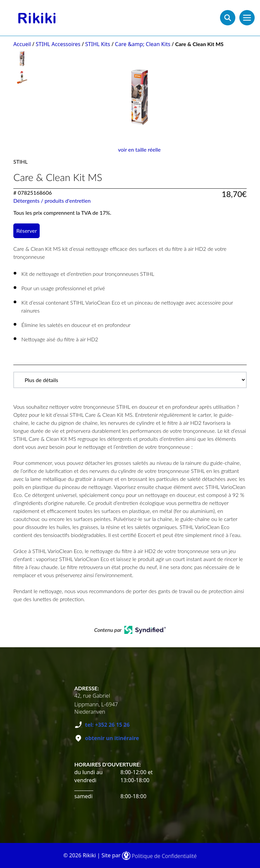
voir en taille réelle (139, 149)
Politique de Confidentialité (164, 856)
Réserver (26, 231)
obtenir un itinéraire (112, 738)
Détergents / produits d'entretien (52, 201)
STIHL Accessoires (58, 44)
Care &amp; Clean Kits (143, 44)
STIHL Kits (98, 44)
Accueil (22, 44)
